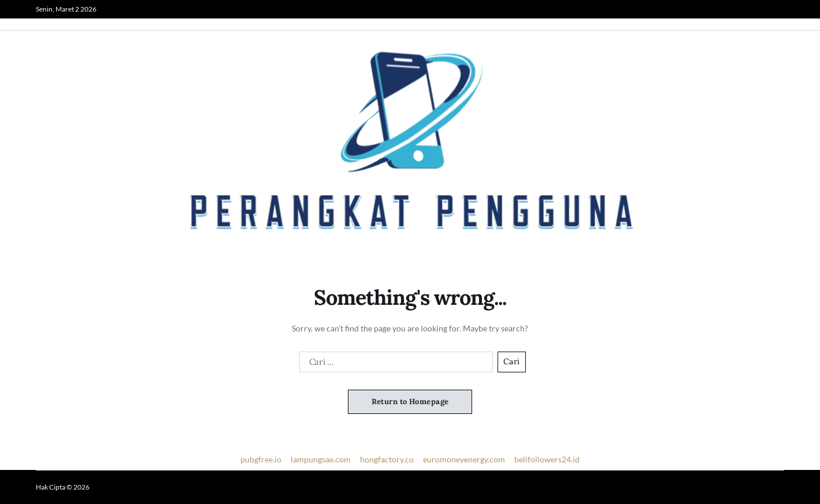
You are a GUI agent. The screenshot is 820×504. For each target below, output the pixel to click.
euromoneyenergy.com (464, 459)
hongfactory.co (387, 459)
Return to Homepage (410, 402)
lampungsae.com (321, 459)
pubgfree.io (261, 459)
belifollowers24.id (547, 459)
